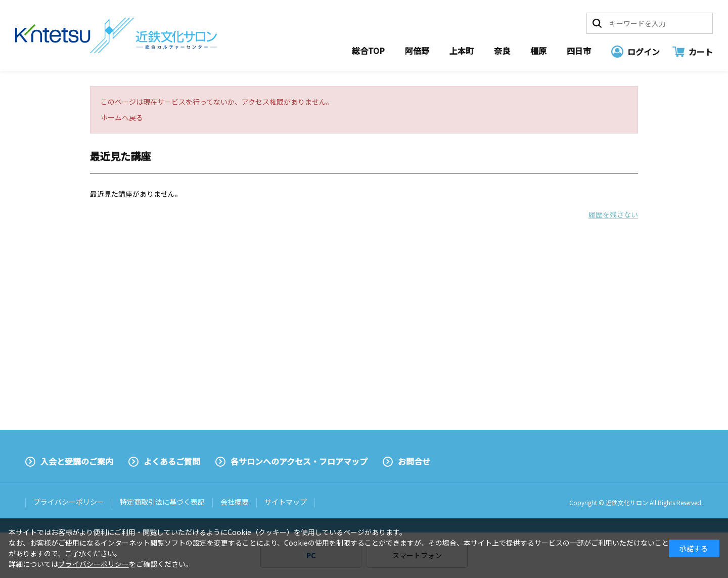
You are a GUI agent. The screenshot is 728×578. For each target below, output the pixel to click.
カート (701, 52)
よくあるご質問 (172, 461)
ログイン (644, 52)
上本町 (462, 51)
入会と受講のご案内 (77, 461)
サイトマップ (286, 502)
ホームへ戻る (122, 117)
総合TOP (368, 51)
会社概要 (235, 502)
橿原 (538, 51)
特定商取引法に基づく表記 (162, 502)
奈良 (502, 51)
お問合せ (414, 461)
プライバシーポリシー (69, 502)
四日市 (579, 51)
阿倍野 (417, 51)
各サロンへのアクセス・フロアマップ (299, 461)
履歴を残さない (613, 214)
